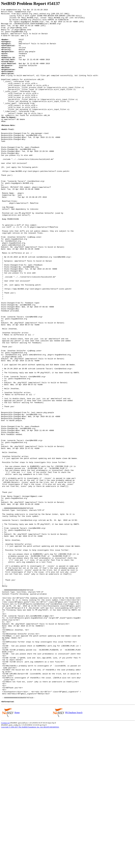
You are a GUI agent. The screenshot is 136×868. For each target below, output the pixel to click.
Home (17, 851)
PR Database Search (74, 851)
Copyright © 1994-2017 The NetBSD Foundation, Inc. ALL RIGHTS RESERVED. (30, 866)
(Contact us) (5, 862)
